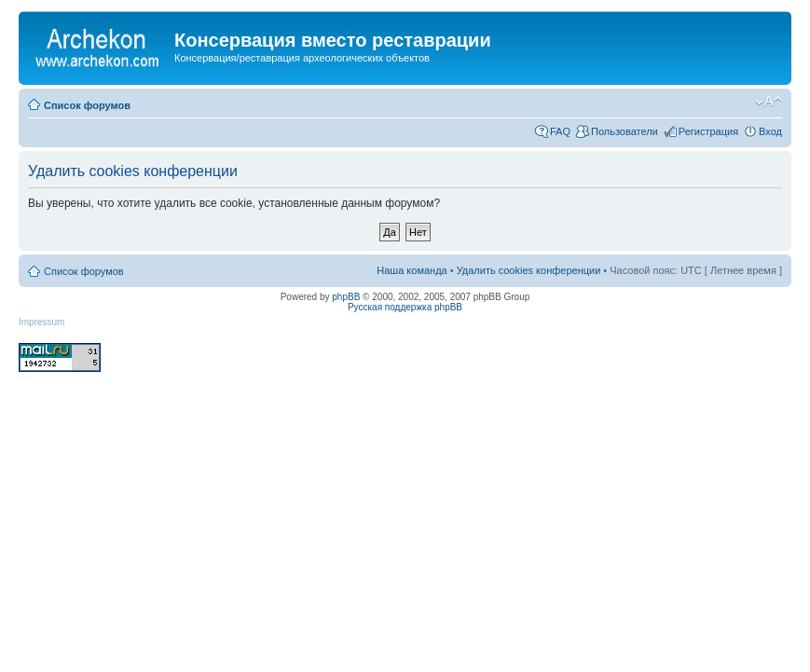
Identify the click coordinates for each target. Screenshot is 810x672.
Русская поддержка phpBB (405, 307)
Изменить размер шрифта (769, 102)
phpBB (346, 297)
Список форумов (87, 105)
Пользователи (625, 131)
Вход (770, 131)
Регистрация (708, 131)
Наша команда (412, 270)
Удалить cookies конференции (529, 270)
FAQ (560, 131)
